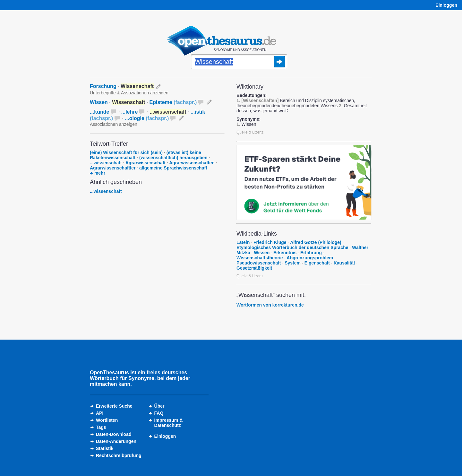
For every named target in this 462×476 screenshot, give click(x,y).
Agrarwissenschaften (192, 163)
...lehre (130, 112)
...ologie (147, 118)
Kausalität (344, 263)
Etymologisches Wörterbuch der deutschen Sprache (292, 247)
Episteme (173, 102)
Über (159, 406)
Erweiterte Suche (114, 406)
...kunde (99, 112)
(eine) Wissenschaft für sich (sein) (126, 152)
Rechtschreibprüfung (119, 455)
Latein (243, 242)
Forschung (103, 86)
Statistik (105, 448)
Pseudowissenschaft (259, 263)
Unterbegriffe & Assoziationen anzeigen (129, 93)
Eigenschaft (317, 263)
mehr (98, 173)
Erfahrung (311, 253)
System (293, 263)
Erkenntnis (285, 253)
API (100, 413)
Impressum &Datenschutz (169, 423)
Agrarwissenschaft (145, 163)
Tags (101, 427)
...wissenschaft (106, 163)
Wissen (99, 102)
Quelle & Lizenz (250, 132)
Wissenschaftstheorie (260, 258)
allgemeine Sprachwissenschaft (173, 168)
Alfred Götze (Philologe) (316, 242)
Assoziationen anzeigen (114, 124)
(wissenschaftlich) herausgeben (173, 158)
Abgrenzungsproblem (310, 258)
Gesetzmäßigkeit (254, 268)
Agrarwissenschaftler (113, 168)
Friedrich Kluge (270, 242)
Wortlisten (107, 420)
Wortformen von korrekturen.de (270, 305)
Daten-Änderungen (116, 441)
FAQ (159, 413)
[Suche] (239, 62)
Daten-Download (114, 434)
